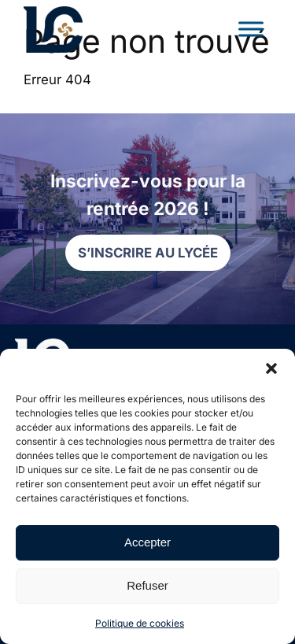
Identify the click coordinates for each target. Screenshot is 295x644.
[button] (271, 368)
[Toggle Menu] (251, 29)
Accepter (147, 542)
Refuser (147, 585)
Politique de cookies (140, 623)
